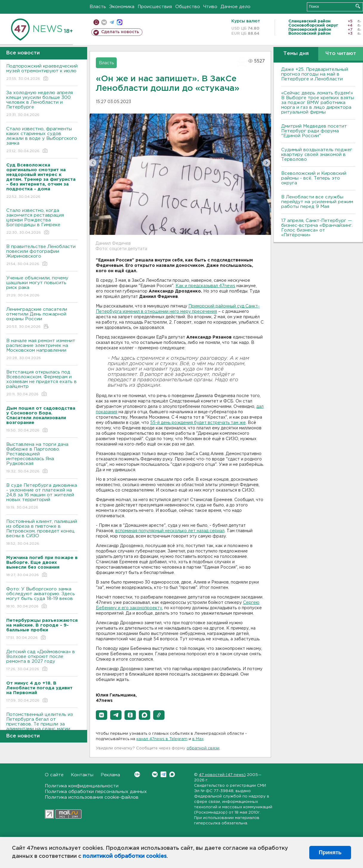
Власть (98, 7)
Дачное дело (236, 7)
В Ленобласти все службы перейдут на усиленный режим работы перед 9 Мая (317, 202)
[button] (101, 715)
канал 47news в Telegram (162, 739)
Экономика (122, 7)
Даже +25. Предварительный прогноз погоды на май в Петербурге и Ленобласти (315, 74)
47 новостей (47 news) (222, 775)
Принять (330, 852)
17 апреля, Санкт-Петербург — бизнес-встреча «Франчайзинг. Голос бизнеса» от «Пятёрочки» (317, 228)
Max (172, 774)
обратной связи (203, 748)
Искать (358, 6)
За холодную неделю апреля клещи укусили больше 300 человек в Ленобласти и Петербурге (42, 104)
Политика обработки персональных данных (96, 792)
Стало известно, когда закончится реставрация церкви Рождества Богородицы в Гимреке (42, 222)
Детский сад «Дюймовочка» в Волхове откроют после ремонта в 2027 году (42, 661)
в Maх (198, 739)
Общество (188, 7)
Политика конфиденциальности (82, 786)
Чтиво (210, 7)
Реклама (110, 775)
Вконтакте (137, 774)
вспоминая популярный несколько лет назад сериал (170, 531)
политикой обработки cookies (125, 856)
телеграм (112, 22)
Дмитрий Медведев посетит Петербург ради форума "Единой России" (314, 131)
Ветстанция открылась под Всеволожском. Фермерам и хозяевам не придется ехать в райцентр (42, 384)
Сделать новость (120, 32)
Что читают (341, 54)
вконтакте (104, 22)
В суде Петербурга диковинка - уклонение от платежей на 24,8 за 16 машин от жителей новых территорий (42, 497)
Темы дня (296, 54)
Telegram (163, 774)
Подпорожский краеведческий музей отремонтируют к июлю (42, 73)
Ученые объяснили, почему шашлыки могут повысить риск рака (42, 287)
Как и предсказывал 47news (205, 286)
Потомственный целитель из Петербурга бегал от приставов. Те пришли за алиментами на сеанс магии (42, 726)
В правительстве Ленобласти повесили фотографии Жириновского (42, 256)
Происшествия (155, 7)
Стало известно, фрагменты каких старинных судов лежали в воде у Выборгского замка (42, 140)
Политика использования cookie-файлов (92, 797)
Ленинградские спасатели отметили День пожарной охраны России (42, 318)
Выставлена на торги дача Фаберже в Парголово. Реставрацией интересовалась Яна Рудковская (42, 458)
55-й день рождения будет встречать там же (198, 423)
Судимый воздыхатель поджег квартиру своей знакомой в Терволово (317, 155)
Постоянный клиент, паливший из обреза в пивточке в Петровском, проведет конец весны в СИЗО (42, 533)
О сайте (54, 775)
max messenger (120, 22)
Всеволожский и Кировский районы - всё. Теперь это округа (314, 178)
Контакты (82, 775)
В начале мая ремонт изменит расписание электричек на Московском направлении (42, 350)
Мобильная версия (96, 22)
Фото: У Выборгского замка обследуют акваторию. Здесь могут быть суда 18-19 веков (42, 598)
